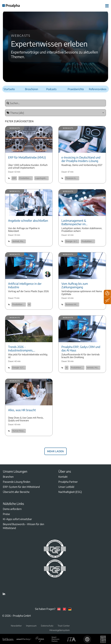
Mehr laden (55, 451)
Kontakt (63, 477)
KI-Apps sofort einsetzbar (17, 519)
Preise (6, 514)
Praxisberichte (76, 89)
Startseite (9, 89)
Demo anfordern (12, 509)
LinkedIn (4, 594)
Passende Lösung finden (17, 482)
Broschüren (32, 89)
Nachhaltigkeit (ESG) (70, 492)
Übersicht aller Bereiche (16, 492)
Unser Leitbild (66, 487)
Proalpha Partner (68, 482)
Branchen (8, 477)
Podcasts (51, 89)
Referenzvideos (98, 89)
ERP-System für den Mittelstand (21, 487)
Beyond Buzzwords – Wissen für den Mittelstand (23, 526)
